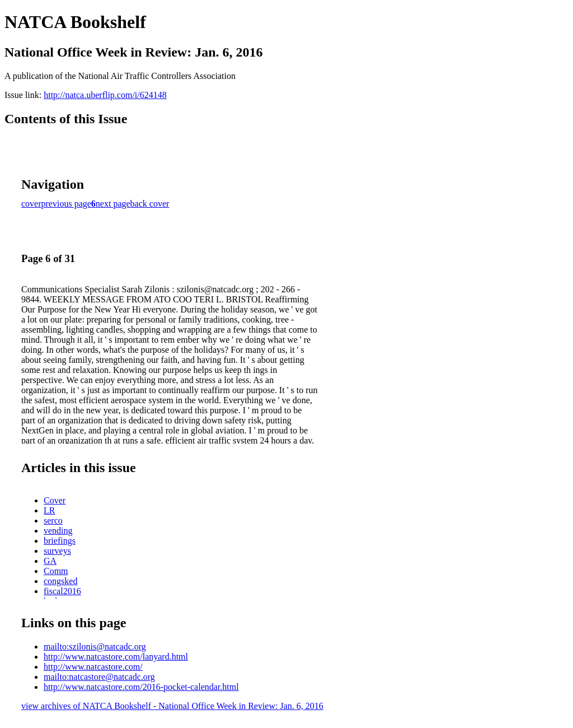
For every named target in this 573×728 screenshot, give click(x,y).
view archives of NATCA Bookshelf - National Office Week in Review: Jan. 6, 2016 (172, 706)
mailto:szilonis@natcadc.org (95, 647)
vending (58, 531)
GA (50, 561)
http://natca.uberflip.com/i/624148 (105, 95)
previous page (66, 204)
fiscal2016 (62, 591)
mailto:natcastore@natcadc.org (99, 677)
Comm (56, 571)
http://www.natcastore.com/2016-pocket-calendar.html (141, 687)
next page (113, 204)
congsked (60, 581)
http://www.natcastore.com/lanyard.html (116, 657)
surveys (57, 551)
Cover (55, 500)
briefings (60, 541)
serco (53, 521)
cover (31, 204)
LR (49, 510)
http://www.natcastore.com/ (93, 667)
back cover (150, 204)
